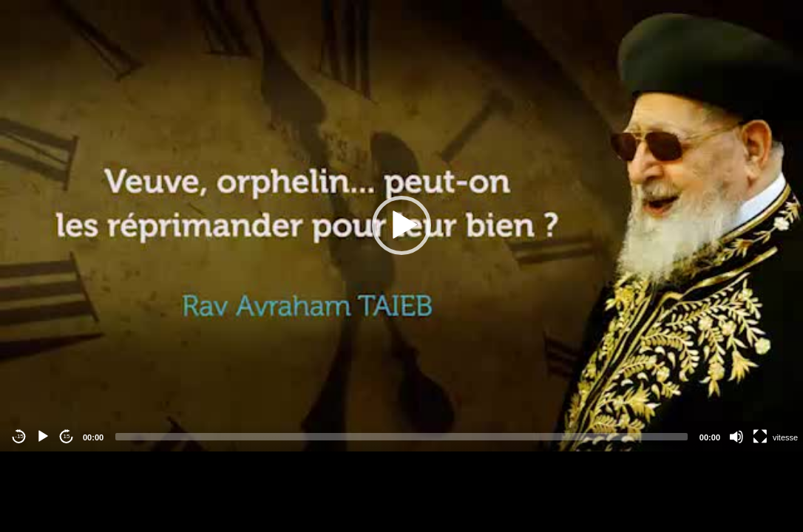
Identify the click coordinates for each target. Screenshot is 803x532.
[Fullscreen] (760, 437)
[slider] (402, 437)
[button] (402, 225)
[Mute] (736, 437)
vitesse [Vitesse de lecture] (785, 437)
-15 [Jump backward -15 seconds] (19, 436)
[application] (402, 226)
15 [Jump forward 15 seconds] (67, 436)
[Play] (43, 437)
